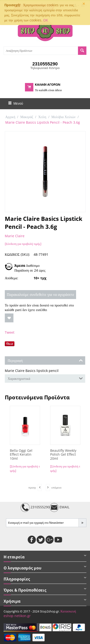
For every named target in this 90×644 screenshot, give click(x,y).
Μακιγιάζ (27, 117)
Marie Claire (15, 236)
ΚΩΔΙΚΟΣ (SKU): (17, 254)
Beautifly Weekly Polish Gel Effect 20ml (63, 455)
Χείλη (42, 117)
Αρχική (10, 117)
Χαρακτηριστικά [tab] (45, 378)
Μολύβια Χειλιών (63, 117)
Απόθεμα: (12, 278)
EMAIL (60, 507)
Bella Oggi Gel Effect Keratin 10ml (21, 455)
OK (46, 20)
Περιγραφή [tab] (45, 360)
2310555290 (35, 507)
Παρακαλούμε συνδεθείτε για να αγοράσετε (40, 294)
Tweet (10, 332)
